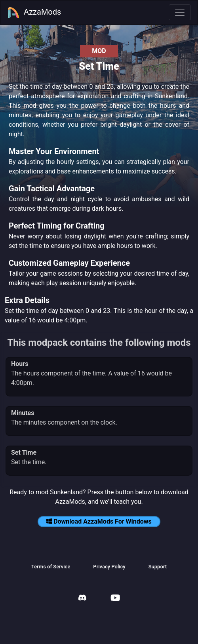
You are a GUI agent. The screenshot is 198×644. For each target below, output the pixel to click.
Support (158, 567)
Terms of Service (51, 567)
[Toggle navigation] (180, 12)
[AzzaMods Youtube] (115, 599)
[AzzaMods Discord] (82, 599)
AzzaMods (34, 13)
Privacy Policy (109, 567)
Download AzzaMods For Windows (99, 521)
